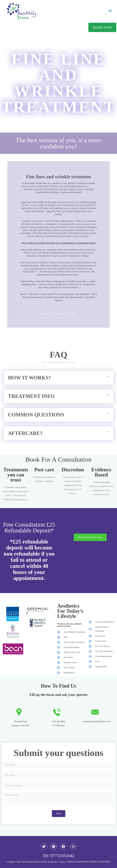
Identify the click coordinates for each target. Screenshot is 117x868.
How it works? (30, 378)
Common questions (36, 415)
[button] (58, 378)
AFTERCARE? (25, 433)
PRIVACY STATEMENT (101, 862)
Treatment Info (31, 396)
